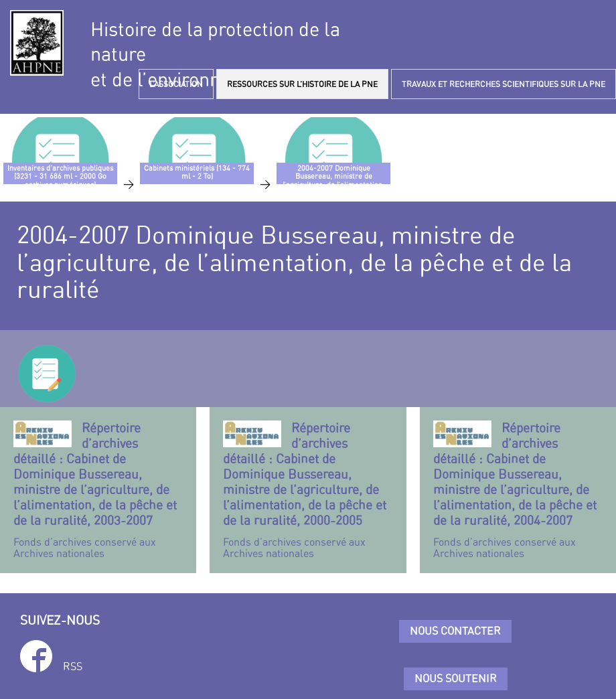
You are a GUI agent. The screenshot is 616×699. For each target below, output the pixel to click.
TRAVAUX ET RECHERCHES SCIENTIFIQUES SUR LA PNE (504, 84)
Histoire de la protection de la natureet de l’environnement (215, 54)
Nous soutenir (456, 678)
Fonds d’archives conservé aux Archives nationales (98, 490)
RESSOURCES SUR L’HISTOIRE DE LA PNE (302, 84)
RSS (73, 666)
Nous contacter (455, 631)
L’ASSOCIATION (176, 84)
